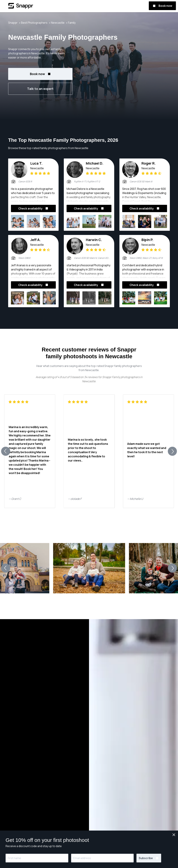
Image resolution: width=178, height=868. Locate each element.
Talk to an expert (40, 89)
